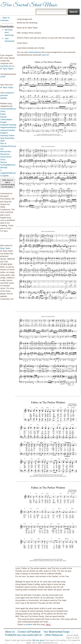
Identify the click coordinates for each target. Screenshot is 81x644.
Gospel (3, 122)
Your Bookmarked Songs (57, 632)
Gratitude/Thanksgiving (10, 125)
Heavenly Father (7, 135)
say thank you (6, 66)
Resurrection (6, 151)
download (9, 35)
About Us (10, 632)
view (10, 30)
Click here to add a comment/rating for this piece (8, 183)
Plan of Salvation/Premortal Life (9, 146)
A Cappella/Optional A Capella (8, 173)
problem (29, 624)
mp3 (7, 38)
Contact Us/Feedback (29, 632)
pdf (6, 30)
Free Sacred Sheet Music (29, 5)
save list (45, 55)
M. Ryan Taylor (7, 69)
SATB (3, 77)
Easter (3, 114)
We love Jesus (39, 640)
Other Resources (54, 635)
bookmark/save (35, 52)
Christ (3, 111)
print (7, 32)
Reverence (5, 154)
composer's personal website (7, 95)
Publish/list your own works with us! (24, 635)
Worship (4, 167)
